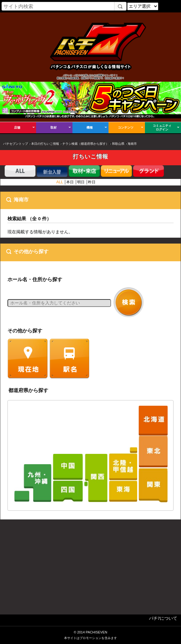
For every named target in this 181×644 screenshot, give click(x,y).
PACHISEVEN (96, 632)
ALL (60, 182)
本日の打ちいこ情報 (45, 144)
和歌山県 (118, 144)
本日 (70, 182)
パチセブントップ (16, 144)
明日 (81, 182)
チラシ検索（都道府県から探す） (86, 144)
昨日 (92, 182)
